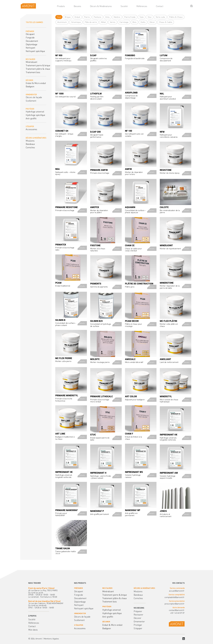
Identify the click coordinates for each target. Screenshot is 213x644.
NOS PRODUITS (80, 583)
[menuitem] (61, 6)
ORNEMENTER (31, 95)
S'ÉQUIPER (30, 126)
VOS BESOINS (139, 608)
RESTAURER (30, 59)
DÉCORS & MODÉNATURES (36, 138)
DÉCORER (29, 80)
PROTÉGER (30, 109)
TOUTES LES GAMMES (34, 22)
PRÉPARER (30, 31)
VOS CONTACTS (178, 583)
